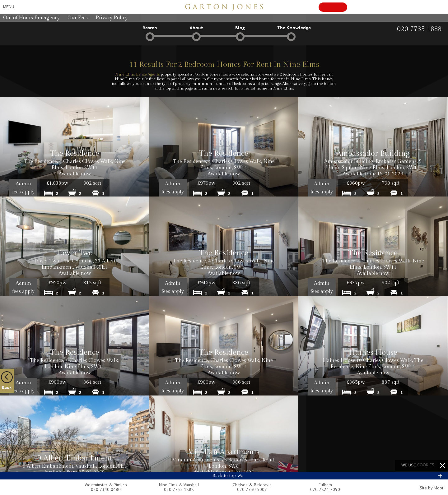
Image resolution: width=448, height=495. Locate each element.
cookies (426, 465)
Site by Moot (432, 488)
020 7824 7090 (325, 489)
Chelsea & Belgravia (252, 485)
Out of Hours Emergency (31, 18)
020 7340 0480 (106, 489)
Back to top (224, 476)
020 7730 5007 (252, 489)
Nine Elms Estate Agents (138, 74)
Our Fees (78, 18)
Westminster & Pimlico (106, 485)
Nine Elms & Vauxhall (179, 485)
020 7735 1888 (179, 489)
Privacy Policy (112, 18)
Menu (9, 7)
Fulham (325, 485)
